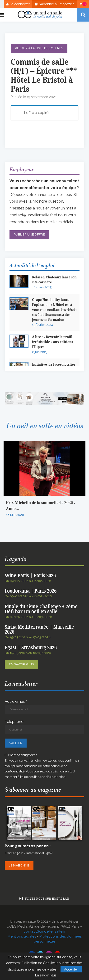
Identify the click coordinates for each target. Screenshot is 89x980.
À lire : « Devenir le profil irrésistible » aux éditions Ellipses (52, 342)
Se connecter (18, 4)
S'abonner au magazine (55, 4)
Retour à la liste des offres (39, 48)
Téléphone (44, 727)
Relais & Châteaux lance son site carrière (54, 280)
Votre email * (44, 706)
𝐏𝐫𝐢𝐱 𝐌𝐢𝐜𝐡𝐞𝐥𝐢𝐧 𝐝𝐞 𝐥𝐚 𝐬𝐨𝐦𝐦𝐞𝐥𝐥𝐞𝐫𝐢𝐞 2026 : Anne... (40, 506)
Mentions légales (22, 936)
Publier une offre (29, 234)
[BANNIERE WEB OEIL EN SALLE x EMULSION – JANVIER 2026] (44, 395)
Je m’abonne (19, 865)
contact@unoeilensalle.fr (31, 215)
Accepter (71, 969)
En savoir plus (21, 664)
